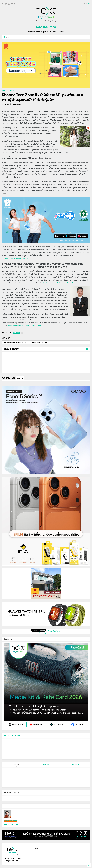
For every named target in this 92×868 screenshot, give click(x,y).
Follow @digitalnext (54, 631)
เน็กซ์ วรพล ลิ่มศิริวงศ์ (10, 821)
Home (4, 90)
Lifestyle (11, 90)
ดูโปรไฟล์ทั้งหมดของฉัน (11, 824)
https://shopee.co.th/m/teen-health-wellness (59, 283)
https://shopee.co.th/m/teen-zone (15, 258)
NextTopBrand (46, 27)
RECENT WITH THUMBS (12, 736)
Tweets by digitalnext (46, 633)
